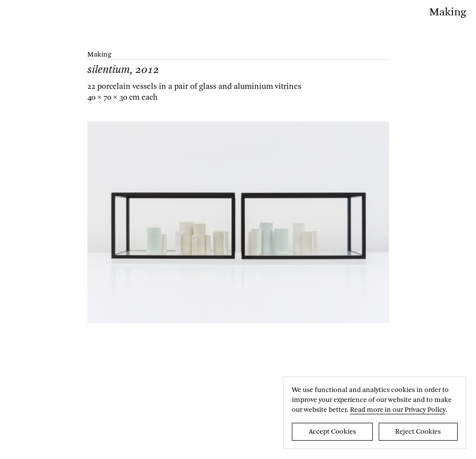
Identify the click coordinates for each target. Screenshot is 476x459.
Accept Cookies (332, 432)
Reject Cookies (418, 432)
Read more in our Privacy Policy (398, 410)
